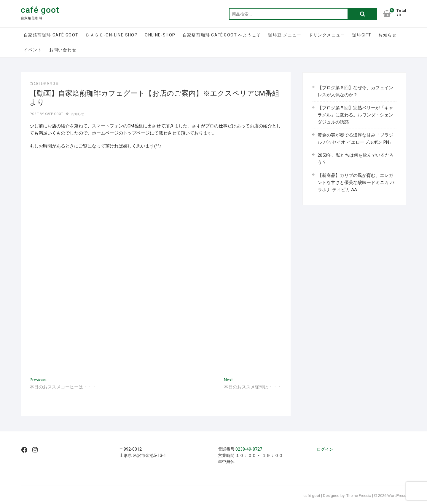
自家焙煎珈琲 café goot (51, 35)
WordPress (397, 496)
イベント (33, 50)
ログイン (325, 449)
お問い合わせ (63, 50)
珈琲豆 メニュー (285, 35)
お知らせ (388, 35)
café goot (40, 10)
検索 (362, 14)
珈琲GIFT (362, 35)
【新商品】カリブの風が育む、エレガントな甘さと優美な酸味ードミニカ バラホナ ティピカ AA (356, 183)
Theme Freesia (359, 496)
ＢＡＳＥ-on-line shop (111, 35)
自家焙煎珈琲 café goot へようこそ (222, 35)
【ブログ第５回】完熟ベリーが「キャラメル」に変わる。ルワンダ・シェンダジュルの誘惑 (355, 115)
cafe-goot (54, 114)
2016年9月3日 (44, 84)
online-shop (160, 35)
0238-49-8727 (249, 449)
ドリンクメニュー (327, 35)
